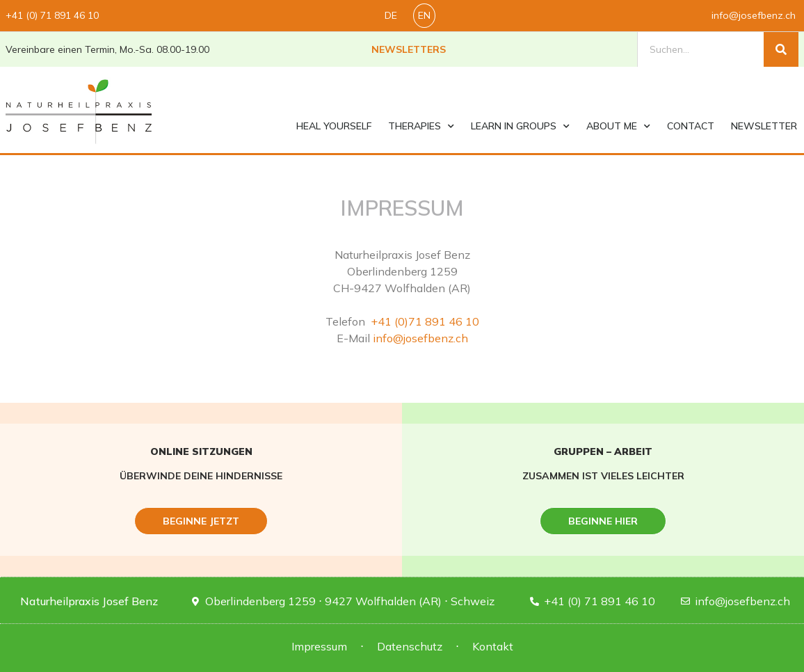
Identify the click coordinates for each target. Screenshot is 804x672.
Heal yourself (334, 126)
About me (618, 127)
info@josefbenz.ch (420, 338)
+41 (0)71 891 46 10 (424, 321)
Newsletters (409, 49)
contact (691, 126)
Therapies (421, 127)
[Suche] (781, 49)
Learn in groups (520, 127)
